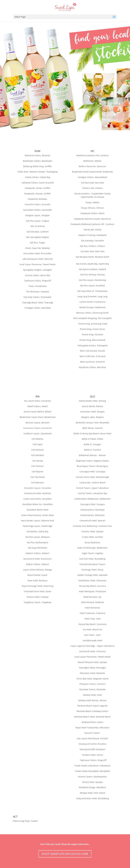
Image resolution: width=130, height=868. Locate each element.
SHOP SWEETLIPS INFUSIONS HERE (65, 854)
